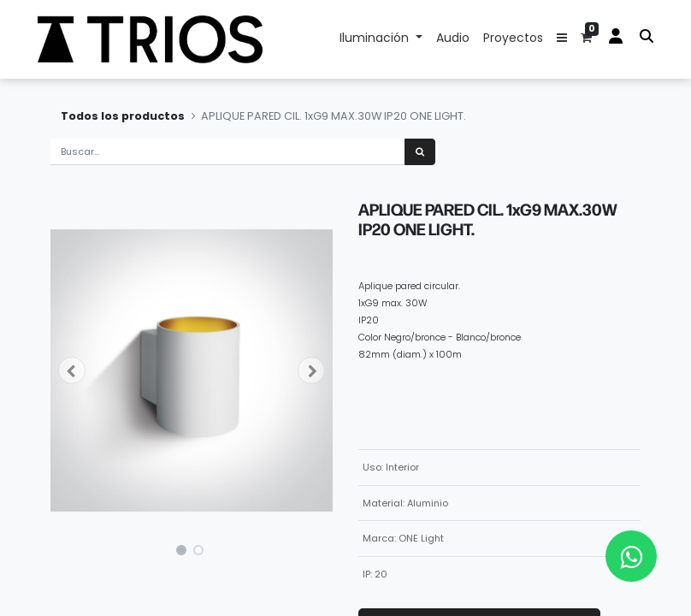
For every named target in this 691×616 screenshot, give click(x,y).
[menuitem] (453, 39)
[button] (562, 39)
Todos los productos (123, 116)
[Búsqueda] (420, 152)
